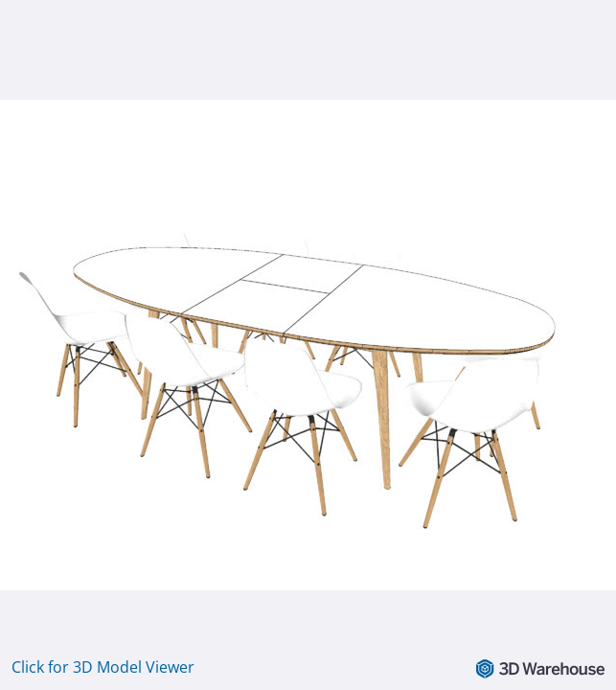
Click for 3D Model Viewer (103, 667)
